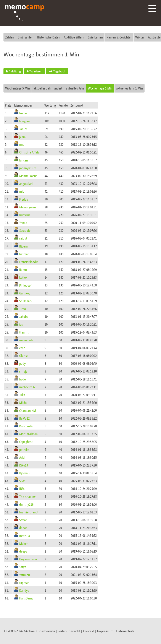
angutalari (26, 183)
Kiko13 (24, 465)
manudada (26, 340)
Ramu (23, 269)
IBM (22, 488)
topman (24, 582)
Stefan (23, 520)
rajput (23, 238)
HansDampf (27, 598)
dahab (23, 528)
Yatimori (25, 574)
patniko (24, 449)
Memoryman (28, 207)
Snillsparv (26, 301)
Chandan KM (28, 410)
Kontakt (89, 631)
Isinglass (25, 121)
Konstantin (26, 426)
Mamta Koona (28, 176)
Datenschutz (125, 631)
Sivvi (22, 481)
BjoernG (24, 473)
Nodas (23, 113)
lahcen (24, 160)
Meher (23, 543)
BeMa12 (24, 418)
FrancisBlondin (29, 262)
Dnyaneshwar (28, 559)
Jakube (24, 316)
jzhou (23, 137)
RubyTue (25, 215)
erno (22, 348)
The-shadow (27, 496)
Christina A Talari (30, 152)
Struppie (25, 230)
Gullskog (25, 293)
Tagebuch (57, 71)
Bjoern (23, 246)
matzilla (25, 535)
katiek (23, 277)
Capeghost (26, 442)
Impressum (105, 631)
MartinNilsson (28, 434)
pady (23, 363)
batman (24, 254)
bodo (23, 379)
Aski (22, 457)
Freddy (24, 199)
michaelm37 (27, 387)
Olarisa (24, 356)
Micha (23, 402)
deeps (23, 551)
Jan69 (23, 129)
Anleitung (14, 71)
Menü (152, 8)
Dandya (24, 590)
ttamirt (24, 332)
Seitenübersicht (69, 631)
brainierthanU (28, 512)
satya (23, 567)
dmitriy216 (26, 504)
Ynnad (23, 223)
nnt (22, 144)
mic (22, 191)
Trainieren (35, 71)
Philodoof (25, 285)
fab (21, 324)
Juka (22, 395)
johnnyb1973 (28, 168)
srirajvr (24, 371)
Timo (23, 309)
